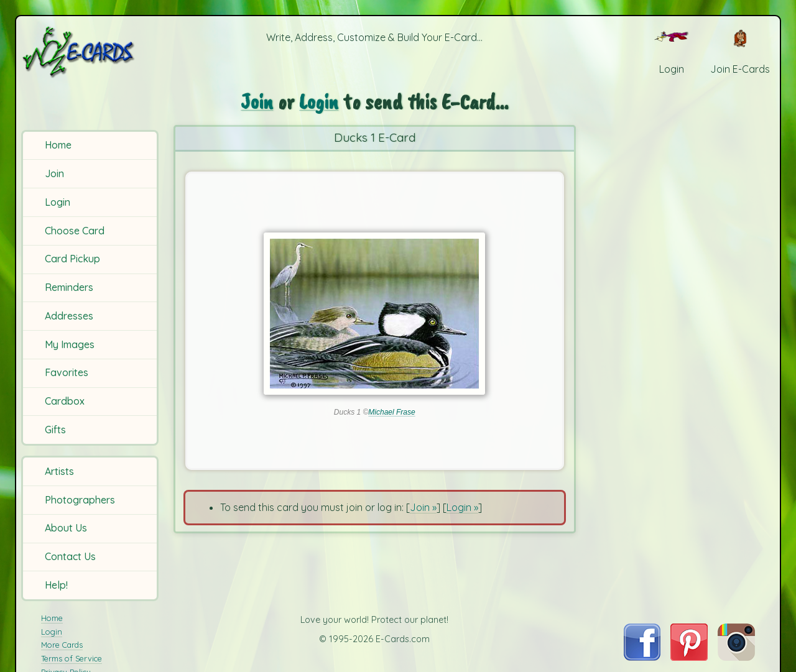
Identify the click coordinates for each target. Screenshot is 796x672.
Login (58, 202)
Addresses (69, 316)
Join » (423, 507)
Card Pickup (72, 259)
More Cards (62, 645)
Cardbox (65, 401)
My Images (70, 344)
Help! (56, 585)
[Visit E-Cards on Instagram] (736, 657)
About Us (66, 528)
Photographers (80, 500)
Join (54, 173)
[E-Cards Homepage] (92, 52)
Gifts (55, 430)
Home (58, 145)
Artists (59, 471)
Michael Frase (391, 412)
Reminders (69, 287)
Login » (462, 507)
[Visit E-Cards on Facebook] (642, 657)
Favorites (67, 372)
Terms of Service (72, 658)
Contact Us (70, 556)
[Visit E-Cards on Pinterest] (689, 657)
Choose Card (75, 231)
